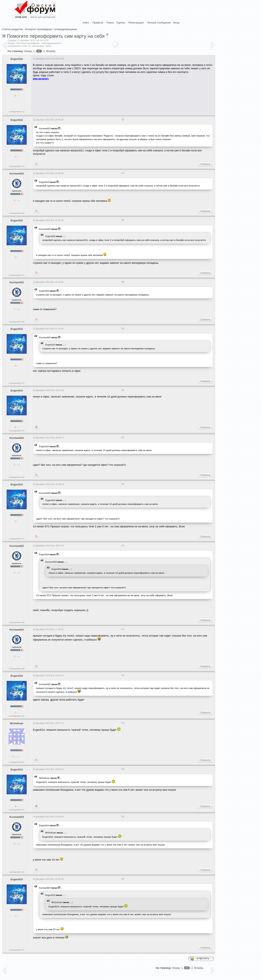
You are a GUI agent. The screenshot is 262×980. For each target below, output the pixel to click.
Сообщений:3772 (17, 112)
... (63, 236)
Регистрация (136, 23)
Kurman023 (45, 128)
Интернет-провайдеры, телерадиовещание (51, 29)
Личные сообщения (159, 23)
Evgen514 (17, 59)
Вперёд (51, 51)
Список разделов (12, 29)
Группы (121, 23)
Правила (98, 23)
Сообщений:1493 (17, 213)
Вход (176, 23)
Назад (28, 51)
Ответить (206, 164)
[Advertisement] (106, 96)
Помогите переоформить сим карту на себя (56, 36)
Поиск (110, 23)
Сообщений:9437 (17, 762)
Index (86, 23)
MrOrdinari (17, 723)
